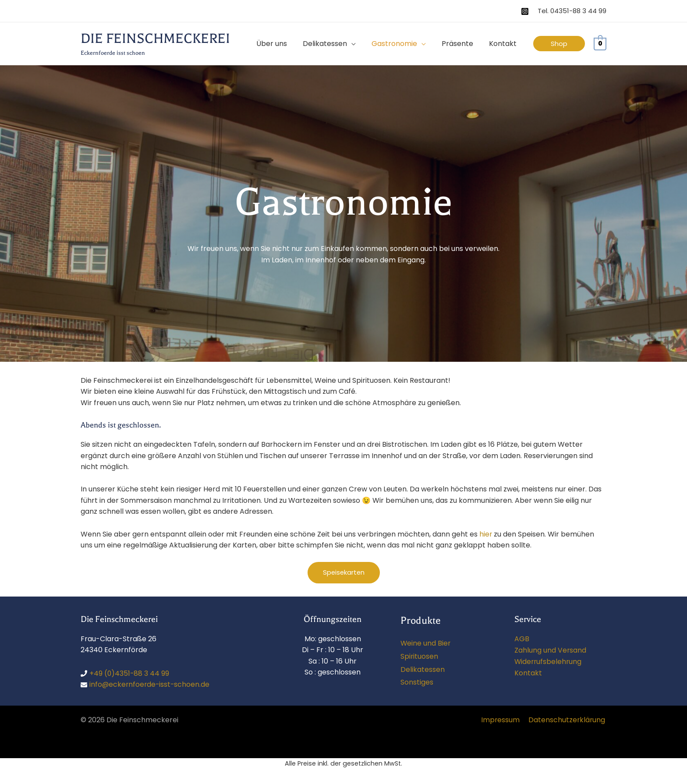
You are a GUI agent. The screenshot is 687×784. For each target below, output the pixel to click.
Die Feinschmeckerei (155, 39)
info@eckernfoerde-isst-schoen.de (151, 685)
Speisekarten (343, 573)
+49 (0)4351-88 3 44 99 (130, 673)
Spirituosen (420, 656)
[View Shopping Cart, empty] (600, 44)
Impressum (502, 720)
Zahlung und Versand (551, 650)
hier (486, 534)
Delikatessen (423, 669)
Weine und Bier (426, 644)
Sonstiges (417, 682)
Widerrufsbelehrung (549, 661)
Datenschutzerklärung (568, 720)
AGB (522, 639)
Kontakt (528, 673)
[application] (358, 44)
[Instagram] (525, 11)
